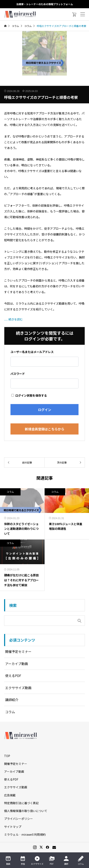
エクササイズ (37, 860)
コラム (10, 492)
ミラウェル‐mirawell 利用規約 (25, 834)
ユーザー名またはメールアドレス (32, 352)
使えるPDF (13, 676)
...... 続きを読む (13, 319)
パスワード (18, 374)
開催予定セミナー (18, 651)
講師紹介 (12, 700)
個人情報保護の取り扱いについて (26, 811)
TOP (7, 756)
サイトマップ (13, 827)
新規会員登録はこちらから (45, 429)
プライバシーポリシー (18, 819)
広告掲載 (10, 795)
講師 (66, 860)
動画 (8, 860)
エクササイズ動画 (18, 688)
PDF (52, 860)
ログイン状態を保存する (29, 395)
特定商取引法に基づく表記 (21, 803)
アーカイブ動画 (17, 664)
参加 (23, 860)
